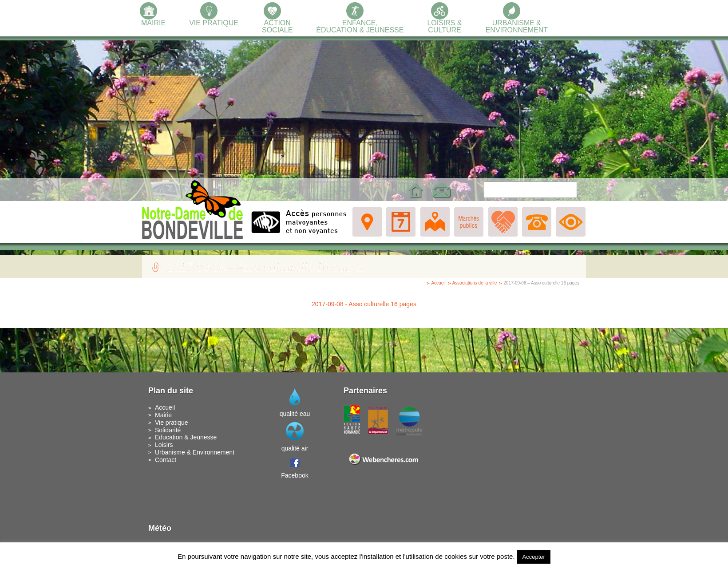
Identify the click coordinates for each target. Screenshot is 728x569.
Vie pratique (171, 423)
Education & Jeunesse (186, 437)
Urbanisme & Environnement (195, 452)
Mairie (163, 415)
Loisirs (164, 445)
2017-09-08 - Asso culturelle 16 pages (364, 304)
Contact (166, 460)
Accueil (438, 283)
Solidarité (168, 430)
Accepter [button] (534, 557)
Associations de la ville (475, 283)
